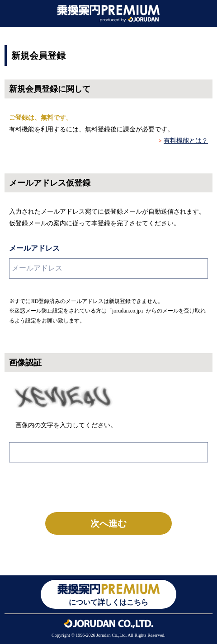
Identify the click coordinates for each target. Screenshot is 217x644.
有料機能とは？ (186, 141)
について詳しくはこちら (108, 594)
